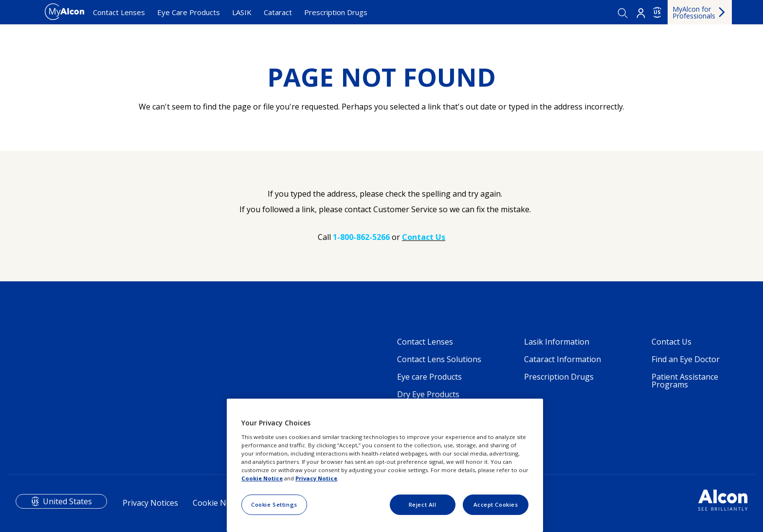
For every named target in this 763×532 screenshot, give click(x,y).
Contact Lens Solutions (439, 359)
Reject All (423, 504)
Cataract (278, 12)
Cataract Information (563, 359)
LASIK (242, 12)
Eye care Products (429, 377)
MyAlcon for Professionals (694, 12)
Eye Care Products (189, 12)
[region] (385, 465)
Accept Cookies (496, 504)
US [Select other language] (657, 12)
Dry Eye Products (428, 394)
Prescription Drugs (336, 12)
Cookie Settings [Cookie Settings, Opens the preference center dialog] (274, 504)
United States (67, 501)
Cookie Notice (218, 503)
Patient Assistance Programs (685, 381)
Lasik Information (557, 342)
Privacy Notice (316, 478)
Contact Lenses (119, 12)
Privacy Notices (150, 503)
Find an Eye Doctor (686, 359)
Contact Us (672, 342)
